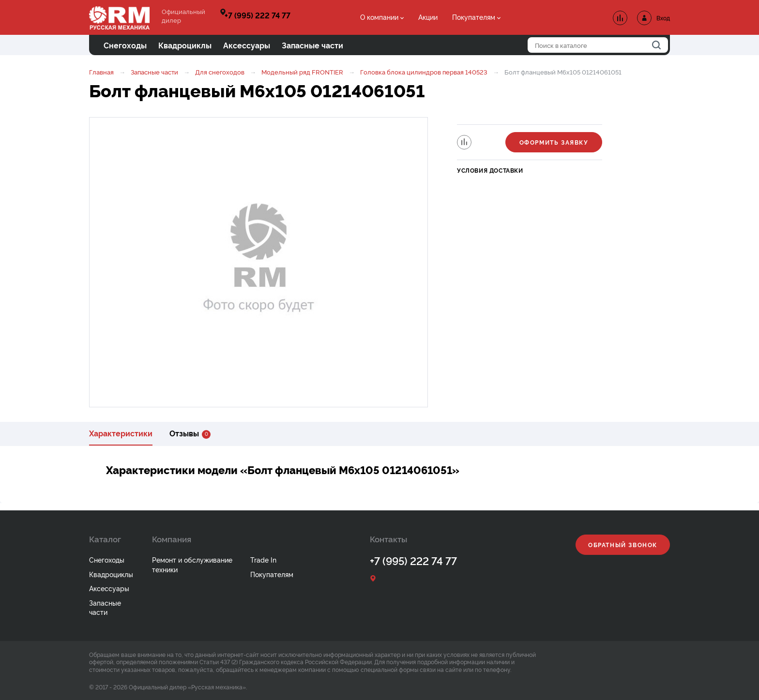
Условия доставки (490, 170)
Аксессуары (109, 588)
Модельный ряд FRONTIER (302, 72)
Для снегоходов (220, 72)
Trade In (263, 559)
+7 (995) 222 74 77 (258, 15)
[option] (258, 262)
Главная (101, 72)
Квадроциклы (111, 574)
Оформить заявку (554, 142)
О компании (379, 17)
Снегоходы (107, 559)
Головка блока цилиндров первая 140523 (424, 72)
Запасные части (154, 72)
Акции (428, 17)
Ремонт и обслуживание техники (192, 564)
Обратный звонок (623, 544)
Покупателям (474, 17)
